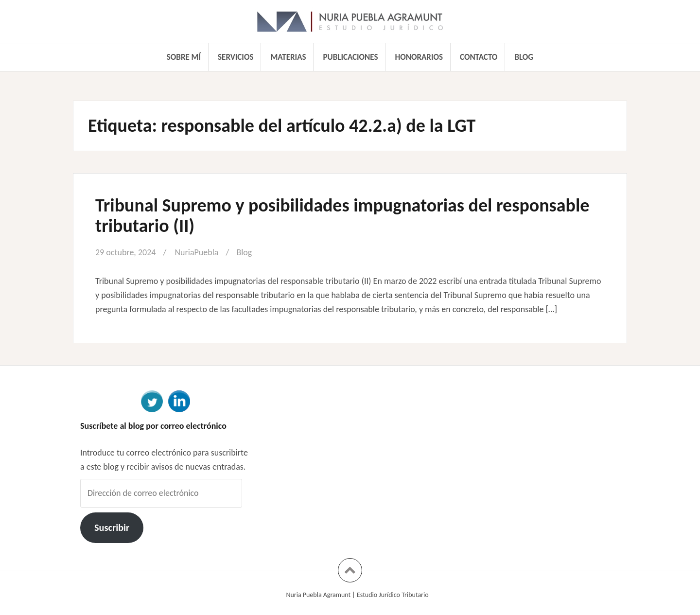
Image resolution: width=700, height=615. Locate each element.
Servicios (236, 57)
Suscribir (112, 527)
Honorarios (419, 57)
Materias (289, 57)
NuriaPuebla (196, 252)
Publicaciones (351, 57)
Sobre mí (184, 57)
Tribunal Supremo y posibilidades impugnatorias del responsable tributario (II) (342, 215)
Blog (524, 57)
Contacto (479, 57)
